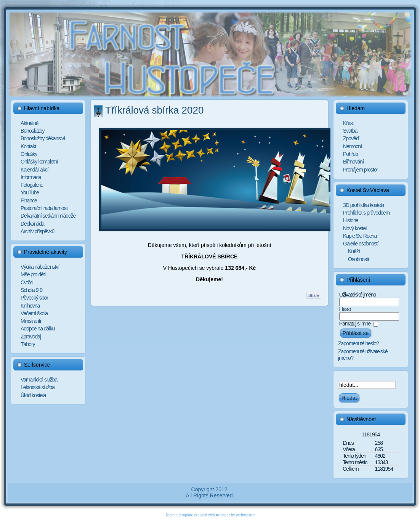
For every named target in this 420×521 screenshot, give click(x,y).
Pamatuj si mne (355, 324)
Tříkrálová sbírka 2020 (155, 110)
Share (314, 295)
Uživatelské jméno (358, 295)
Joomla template (179, 515)
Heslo (345, 309)
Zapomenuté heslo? (358, 343)
